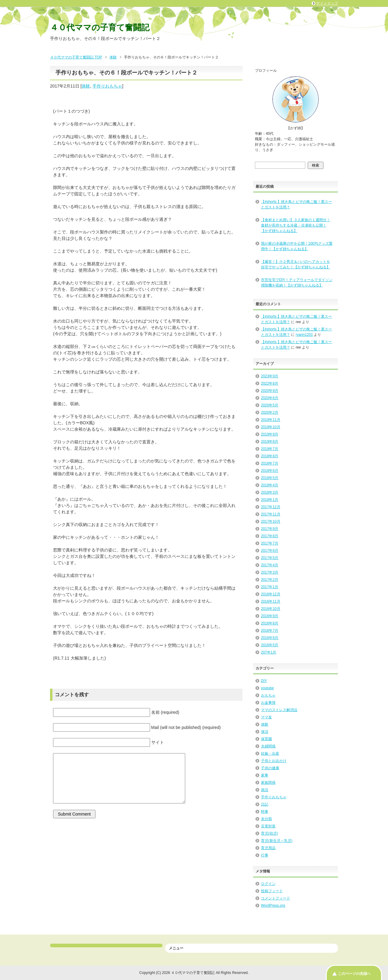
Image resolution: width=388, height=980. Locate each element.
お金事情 (268, 703)
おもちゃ (268, 695)
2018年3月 (270, 492)
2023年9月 (270, 376)
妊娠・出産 (270, 753)
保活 (265, 732)
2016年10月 (271, 609)
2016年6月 (270, 638)
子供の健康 (270, 768)
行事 (265, 855)
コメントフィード (276, 898)
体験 (86, 86)
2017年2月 (270, 580)
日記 (265, 804)
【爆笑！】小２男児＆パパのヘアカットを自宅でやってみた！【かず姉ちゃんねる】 (296, 264)
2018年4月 (270, 485)
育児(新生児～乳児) (277, 841)
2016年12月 (271, 594)
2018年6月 (270, 471)
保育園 (266, 739)
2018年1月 (270, 500)
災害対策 (268, 826)
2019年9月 (270, 434)
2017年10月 (271, 521)
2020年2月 (270, 412)
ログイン (268, 884)
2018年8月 (270, 456)
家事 (265, 775)
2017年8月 (270, 536)
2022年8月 (270, 383)
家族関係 (268, 783)
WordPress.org (273, 906)
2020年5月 (270, 405)
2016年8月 (270, 623)
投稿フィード (272, 891)
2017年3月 (270, 572)
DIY (264, 681)
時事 (265, 812)
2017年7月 (270, 543)
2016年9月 (270, 616)
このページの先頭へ (354, 974)
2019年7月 (270, 449)
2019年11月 (271, 420)
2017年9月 (270, 529)
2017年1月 (270, 587)
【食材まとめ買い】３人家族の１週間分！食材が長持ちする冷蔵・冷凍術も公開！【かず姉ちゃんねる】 (296, 225)
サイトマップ (327, 3)
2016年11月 (271, 601)
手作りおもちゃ (107, 86)
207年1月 (269, 652)
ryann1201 (304, 335)
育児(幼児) (269, 833)
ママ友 (266, 717)
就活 (265, 790)
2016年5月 (270, 645)
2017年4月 (270, 565)
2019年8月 (270, 442)
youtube (268, 688)
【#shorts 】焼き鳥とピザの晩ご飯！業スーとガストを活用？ (297, 204)
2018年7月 (270, 463)
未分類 (266, 819)
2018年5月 (270, 478)
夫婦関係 (268, 746)
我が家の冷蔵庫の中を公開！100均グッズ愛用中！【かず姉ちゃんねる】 (297, 246)
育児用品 (268, 848)
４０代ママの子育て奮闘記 (100, 28)
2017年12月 (271, 507)
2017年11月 (271, 514)
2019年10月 (271, 427)
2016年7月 (270, 631)
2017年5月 (270, 558)
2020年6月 (270, 398)
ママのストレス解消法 (279, 710)
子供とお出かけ (274, 761)
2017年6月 (270, 551)
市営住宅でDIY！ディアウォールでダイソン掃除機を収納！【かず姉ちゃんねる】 (297, 283)
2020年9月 (270, 391)
